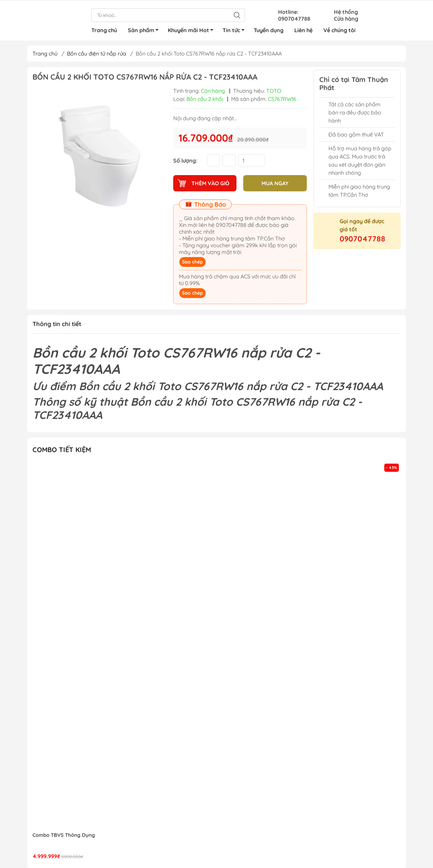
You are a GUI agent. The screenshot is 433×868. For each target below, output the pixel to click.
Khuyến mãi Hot (192, 30)
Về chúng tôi (339, 29)
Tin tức (235, 30)
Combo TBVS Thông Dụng (64, 835)
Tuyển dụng (269, 29)
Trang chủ (104, 29)
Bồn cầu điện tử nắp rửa (97, 54)
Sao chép (192, 262)
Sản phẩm (145, 30)
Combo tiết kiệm (62, 450)
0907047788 (362, 239)
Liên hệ (303, 29)
